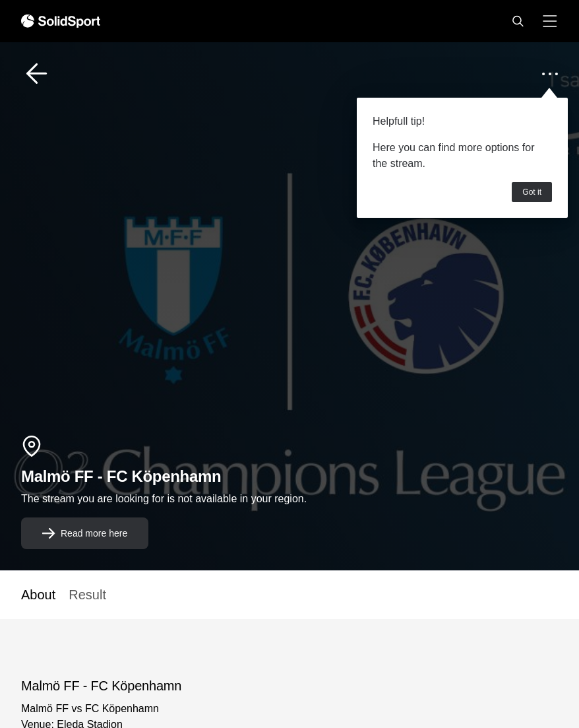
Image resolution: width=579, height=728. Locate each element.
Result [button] (87, 595)
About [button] (38, 595)
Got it (532, 192)
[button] (518, 21)
